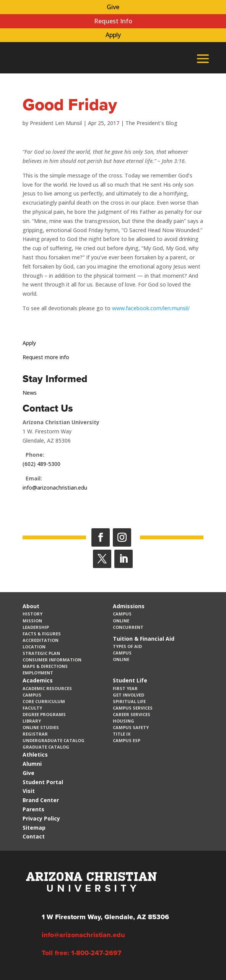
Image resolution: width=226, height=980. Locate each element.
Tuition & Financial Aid (144, 639)
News (30, 393)
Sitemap (34, 828)
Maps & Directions (45, 666)
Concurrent (128, 627)
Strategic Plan (41, 653)
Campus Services (133, 708)
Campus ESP (127, 740)
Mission (32, 621)
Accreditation (41, 640)
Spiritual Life (129, 701)
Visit (29, 791)
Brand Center (41, 800)
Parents (33, 809)
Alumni (32, 764)
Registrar (35, 734)
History (33, 614)
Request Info (113, 21)
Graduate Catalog (46, 747)
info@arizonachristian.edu (55, 488)
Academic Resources (47, 688)
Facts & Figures (42, 634)
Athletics (35, 755)
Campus (122, 614)
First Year (125, 688)
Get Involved (128, 695)
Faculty (32, 708)
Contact (34, 836)
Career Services (132, 714)
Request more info (46, 357)
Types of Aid (127, 646)
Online (121, 621)
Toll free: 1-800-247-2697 (81, 953)
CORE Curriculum (44, 701)
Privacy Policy (41, 818)
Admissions (129, 606)
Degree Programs (44, 714)
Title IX (122, 734)
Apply (113, 35)
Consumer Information (52, 660)
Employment (38, 673)
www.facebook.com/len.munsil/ (151, 308)
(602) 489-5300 (41, 464)
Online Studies (41, 727)
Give (113, 7)
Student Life (130, 680)
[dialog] (203, 957)
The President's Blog (151, 123)
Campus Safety (131, 727)
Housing (124, 721)
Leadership (36, 627)
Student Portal (43, 782)
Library (32, 721)
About (31, 606)
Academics (38, 680)
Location (34, 647)
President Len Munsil (56, 123)
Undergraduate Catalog (54, 740)
